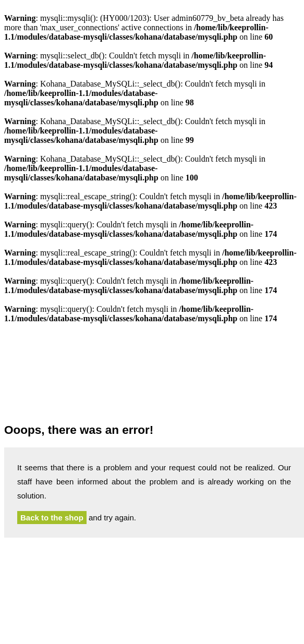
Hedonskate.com (154, 376)
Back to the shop (52, 518)
